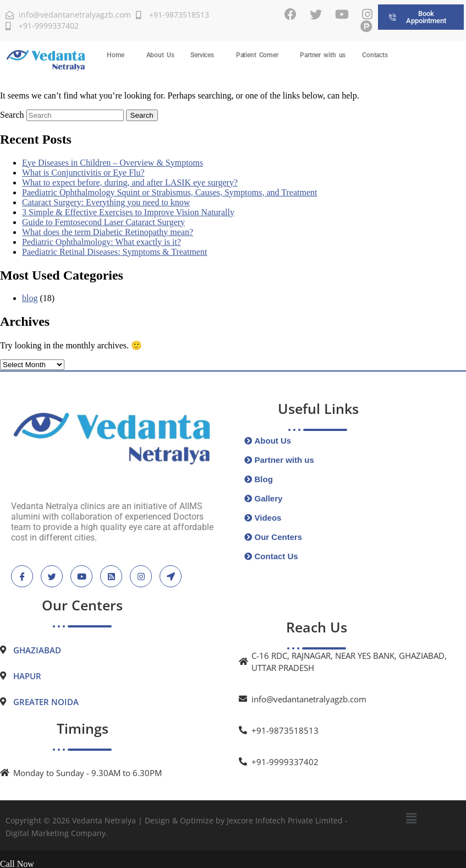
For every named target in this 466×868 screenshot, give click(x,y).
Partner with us (323, 55)
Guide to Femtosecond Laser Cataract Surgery (103, 222)
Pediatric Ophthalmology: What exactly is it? (102, 242)
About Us (160, 55)
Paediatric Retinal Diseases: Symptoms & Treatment (114, 252)
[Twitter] (316, 14)
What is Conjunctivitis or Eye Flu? (83, 173)
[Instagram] (367, 14)
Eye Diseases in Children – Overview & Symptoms (113, 163)
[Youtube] (342, 14)
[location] (171, 576)
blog (30, 298)
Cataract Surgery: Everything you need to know (106, 202)
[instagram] (141, 576)
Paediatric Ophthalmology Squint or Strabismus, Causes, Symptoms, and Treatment (169, 192)
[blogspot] (111, 576)
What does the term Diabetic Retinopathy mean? (108, 232)
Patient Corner (257, 55)
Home (115, 55)
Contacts (375, 55)
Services (202, 55)
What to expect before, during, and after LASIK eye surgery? (130, 182)
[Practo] (366, 26)
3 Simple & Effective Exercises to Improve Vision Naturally (128, 212)
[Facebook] (290, 14)
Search (12, 115)
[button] (118, 55)
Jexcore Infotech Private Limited (285, 820)
